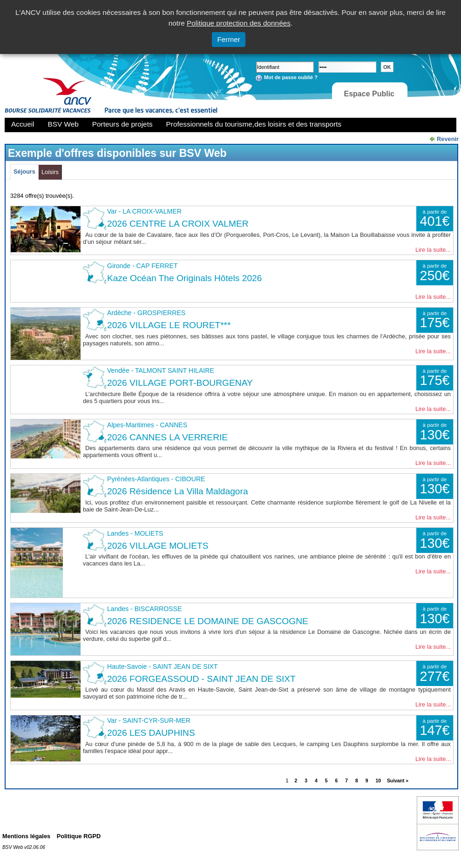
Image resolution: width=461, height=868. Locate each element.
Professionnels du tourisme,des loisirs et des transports (254, 124)
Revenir (448, 139)
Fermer (229, 39)
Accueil (23, 124)
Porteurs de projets (122, 124)
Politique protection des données (239, 23)
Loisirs (50, 172)
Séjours (24, 172)
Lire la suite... (433, 250)
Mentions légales (26, 836)
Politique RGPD (79, 836)
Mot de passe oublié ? (291, 77)
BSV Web (63, 124)
